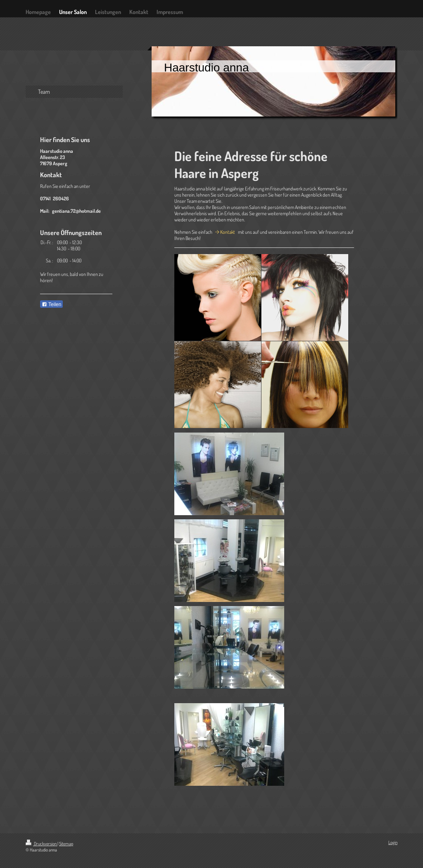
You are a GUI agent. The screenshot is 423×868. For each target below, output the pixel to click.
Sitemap (66, 844)
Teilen (51, 304)
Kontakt (228, 232)
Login (393, 842)
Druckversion (42, 844)
